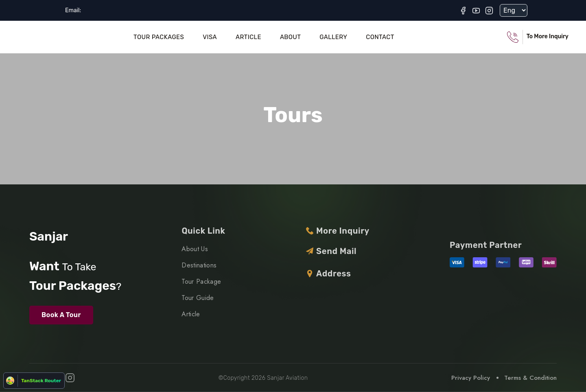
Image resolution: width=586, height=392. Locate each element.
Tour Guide (198, 298)
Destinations (199, 265)
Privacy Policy (471, 378)
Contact (380, 37)
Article (248, 37)
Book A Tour (61, 315)
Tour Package (201, 281)
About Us (195, 249)
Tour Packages (159, 37)
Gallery (333, 37)
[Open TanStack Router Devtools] (34, 381)
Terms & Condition (530, 378)
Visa (210, 37)
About (290, 37)
